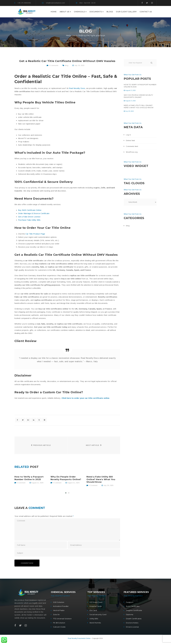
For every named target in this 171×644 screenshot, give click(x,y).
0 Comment (20, 483)
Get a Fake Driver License (29, 217)
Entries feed (130, 140)
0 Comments (53, 65)
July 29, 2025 (79, 65)
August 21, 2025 (37, 483)
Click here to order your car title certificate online (85, 398)
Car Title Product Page (35, 234)
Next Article (92, 445)
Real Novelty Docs (77, 88)
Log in (128, 135)
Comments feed (132, 146)
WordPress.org (132, 152)
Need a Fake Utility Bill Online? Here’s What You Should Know (101, 479)
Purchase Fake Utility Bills (29, 220)
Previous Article (42, 445)
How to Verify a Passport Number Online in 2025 (29, 478)
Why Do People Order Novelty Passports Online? (66, 478)
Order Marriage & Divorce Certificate (34, 213)
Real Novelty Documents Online (79, 638)
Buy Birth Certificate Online (30, 210)
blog (67, 65)
